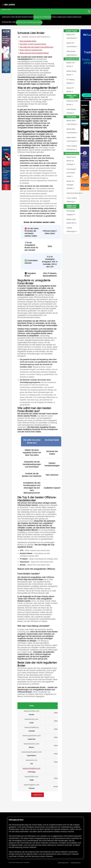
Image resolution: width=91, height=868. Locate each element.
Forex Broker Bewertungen (22, 17)
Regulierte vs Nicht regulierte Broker (33, 44)
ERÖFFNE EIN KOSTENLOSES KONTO (29, 22)
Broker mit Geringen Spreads (70, 185)
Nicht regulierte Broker (28, 41)
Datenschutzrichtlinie (63, 862)
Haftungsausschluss (76, 862)
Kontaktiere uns (9, 22)
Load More (38, 795)
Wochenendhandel (74, 193)
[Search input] (44, 9)
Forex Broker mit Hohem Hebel (71, 173)
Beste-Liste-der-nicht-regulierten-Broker (34, 53)
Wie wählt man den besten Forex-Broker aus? (37, 47)
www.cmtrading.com (32, 768)
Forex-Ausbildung (59, 17)
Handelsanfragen (74, 17)
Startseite (6, 17)
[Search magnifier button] (89, 12)
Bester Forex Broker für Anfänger (71, 161)
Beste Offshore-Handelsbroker (31, 50)
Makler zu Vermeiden (42, 17)
